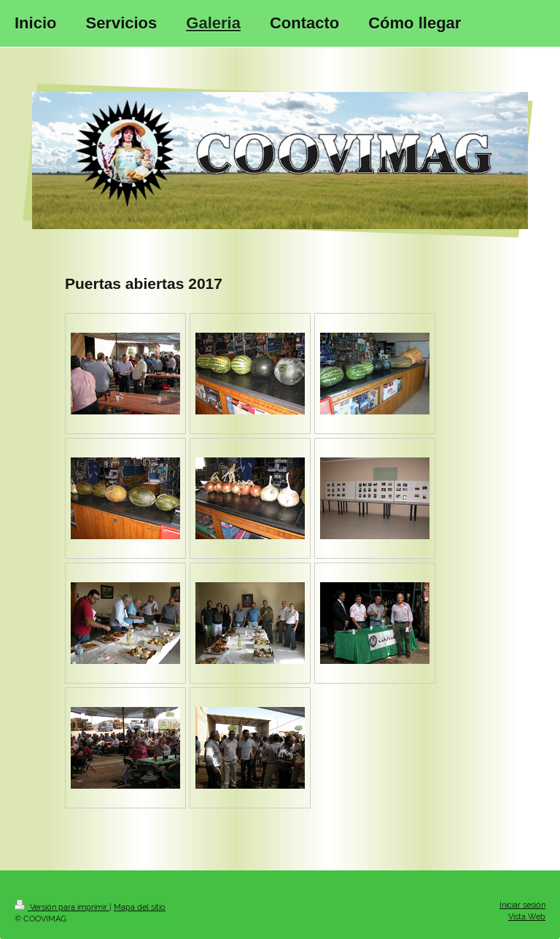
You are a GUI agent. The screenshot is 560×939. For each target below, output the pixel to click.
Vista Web (527, 917)
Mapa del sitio (140, 907)
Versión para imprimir (62, 907)
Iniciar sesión (522, 905)
